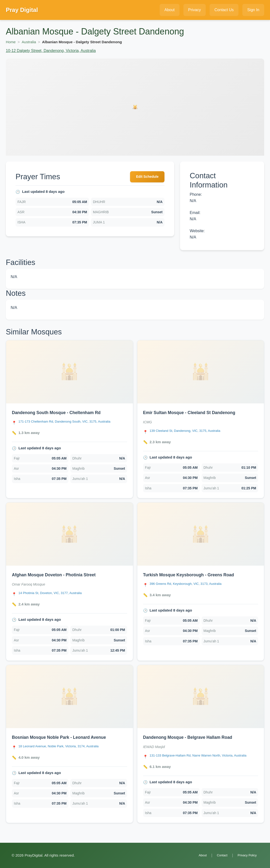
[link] (70, 419)
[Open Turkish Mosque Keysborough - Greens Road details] (201, 534)
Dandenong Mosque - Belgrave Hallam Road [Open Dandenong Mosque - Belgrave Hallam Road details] (194, 737)
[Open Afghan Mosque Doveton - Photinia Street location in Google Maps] (55, 593)
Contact (218, 855)
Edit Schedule (145, 177)
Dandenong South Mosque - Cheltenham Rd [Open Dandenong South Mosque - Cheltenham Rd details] (63, 412)
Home (11, 42)
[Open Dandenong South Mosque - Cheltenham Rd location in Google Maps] (71, 422)
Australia (29, 42)
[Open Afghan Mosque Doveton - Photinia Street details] (70, 534)
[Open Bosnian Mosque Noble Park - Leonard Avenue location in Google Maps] (64, 747)
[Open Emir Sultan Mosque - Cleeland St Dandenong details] (201, 372)
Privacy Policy (245, 855)
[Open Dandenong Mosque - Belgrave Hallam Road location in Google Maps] (204, 758)
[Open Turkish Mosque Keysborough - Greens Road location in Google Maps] (191, 584)
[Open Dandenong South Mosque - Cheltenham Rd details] (70, 372)
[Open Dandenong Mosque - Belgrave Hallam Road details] (201, 697)
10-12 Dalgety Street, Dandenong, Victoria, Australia (51, 51)
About (197, 855)
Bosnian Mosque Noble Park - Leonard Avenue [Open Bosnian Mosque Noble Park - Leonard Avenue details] (66, 737)
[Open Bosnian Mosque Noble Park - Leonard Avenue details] (70, 697)
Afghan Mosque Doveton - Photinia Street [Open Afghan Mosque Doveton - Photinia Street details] (60, 575)
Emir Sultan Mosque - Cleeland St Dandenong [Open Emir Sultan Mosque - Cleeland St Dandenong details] (196, 412)
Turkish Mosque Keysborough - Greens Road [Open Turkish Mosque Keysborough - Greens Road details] (195, 575)
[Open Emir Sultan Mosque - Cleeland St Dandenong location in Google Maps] (190, 431)
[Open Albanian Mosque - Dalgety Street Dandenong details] (135, 107)
